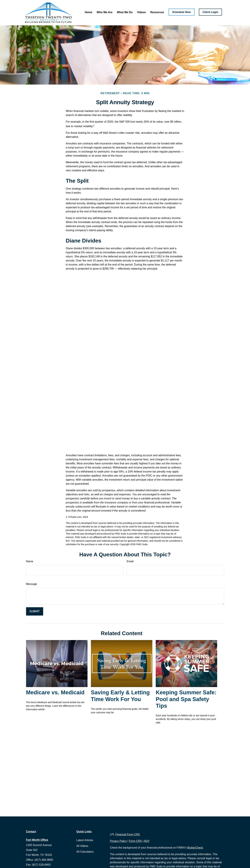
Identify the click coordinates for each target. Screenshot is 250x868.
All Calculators (85, 852)
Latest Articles (85, 840)
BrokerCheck (195, 848)
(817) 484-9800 (44, 860)
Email (130, 561)
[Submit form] (35, 611)
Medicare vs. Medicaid (55, 692)
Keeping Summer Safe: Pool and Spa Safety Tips (186, 699)
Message (32, 584)
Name (30, 561)
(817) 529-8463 (41, 865)
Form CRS (135, 841)
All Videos (82, 846)
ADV (147, 841)
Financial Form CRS (128, 834)
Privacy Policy (118, 841)
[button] (89, 12)
